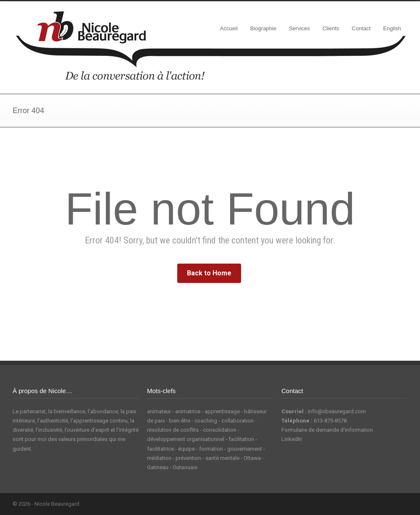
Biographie (263, 28)
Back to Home (209, 273)
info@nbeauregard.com (337, 411)
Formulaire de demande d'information (327, 430)
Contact (361, 28)
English (392, 28)
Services (299, 28)
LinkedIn (292, 439)
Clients (331, 28)
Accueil (229, 28)
